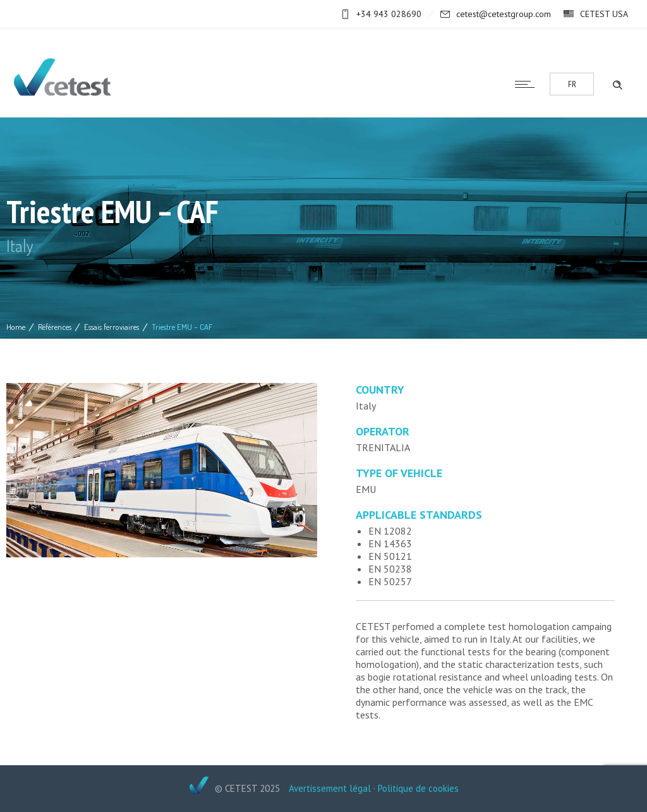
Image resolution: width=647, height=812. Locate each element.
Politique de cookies (418, 788)
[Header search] (617, 83)
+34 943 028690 (389, 14)
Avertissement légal (330, 788)
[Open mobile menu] (528, 84)
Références (55, 327)
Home (16, 327)
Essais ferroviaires (112, 327)
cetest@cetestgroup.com (504, 14)
